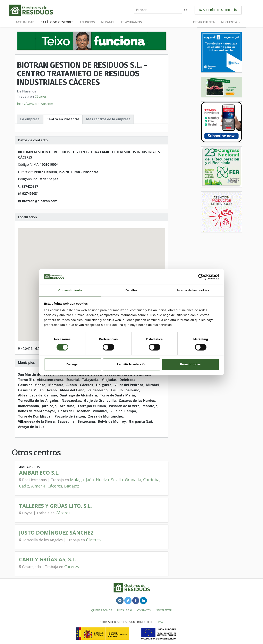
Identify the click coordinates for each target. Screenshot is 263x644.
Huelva (102, 480)
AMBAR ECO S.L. (39, 473)
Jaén (90, 480)
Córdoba (151, 480)
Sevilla (117, 480)
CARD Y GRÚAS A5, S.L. (48, 559)
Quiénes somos (102, 610)
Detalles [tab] (131, 290)
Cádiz (24, 486)
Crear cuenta (204, 22)
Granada (133, 480)
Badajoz (72, 486)
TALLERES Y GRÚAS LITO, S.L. (55, 506)
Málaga (77, 480)
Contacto (144, 610)
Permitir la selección (131, 364)
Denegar (73, 364)
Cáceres (41, 96)
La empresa (30, 119)
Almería (38, 486)
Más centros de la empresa (108, 119)
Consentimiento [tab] (70, 290)
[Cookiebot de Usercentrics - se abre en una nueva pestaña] (201, 277)
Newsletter (164, 610)
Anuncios (87, 22)
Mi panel (108, 22)
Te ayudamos (131, 22)
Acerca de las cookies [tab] (193, 290)
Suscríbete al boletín (218, 10)
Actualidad (25, 22)
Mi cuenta (231, 22)
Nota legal (125, 610)
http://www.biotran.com (35, 104)
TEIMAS (160, 622)
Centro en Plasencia (63, 119)
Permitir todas (190, 364)
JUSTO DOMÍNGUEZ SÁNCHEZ (56, 533)
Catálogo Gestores (57, 22)
